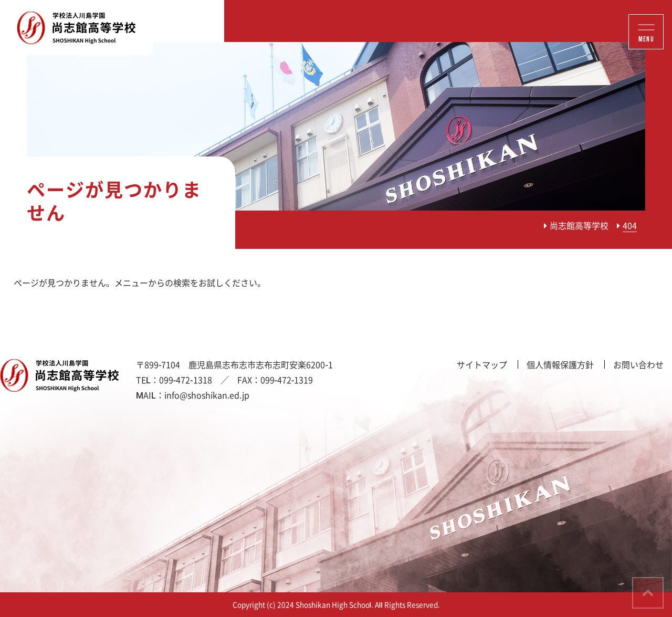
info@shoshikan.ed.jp (207, 395)
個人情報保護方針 (560, 364)
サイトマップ (482, 364)
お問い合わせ (638, 364)
